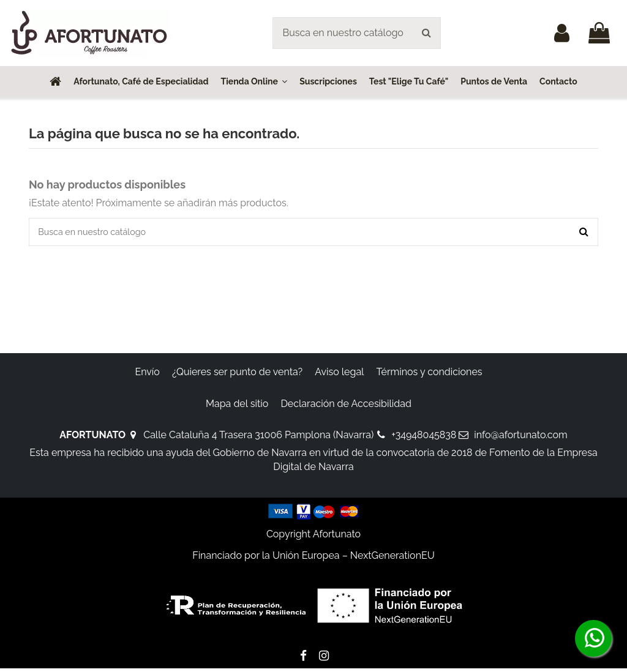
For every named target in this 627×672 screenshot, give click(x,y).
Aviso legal (339, 375)
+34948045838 (424, 439)
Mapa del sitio (237, 407)
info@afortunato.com (520, 439)
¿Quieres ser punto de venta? (237, 375)
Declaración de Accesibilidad (346, 407)
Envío (147, 375)
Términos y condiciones (430, 375)
